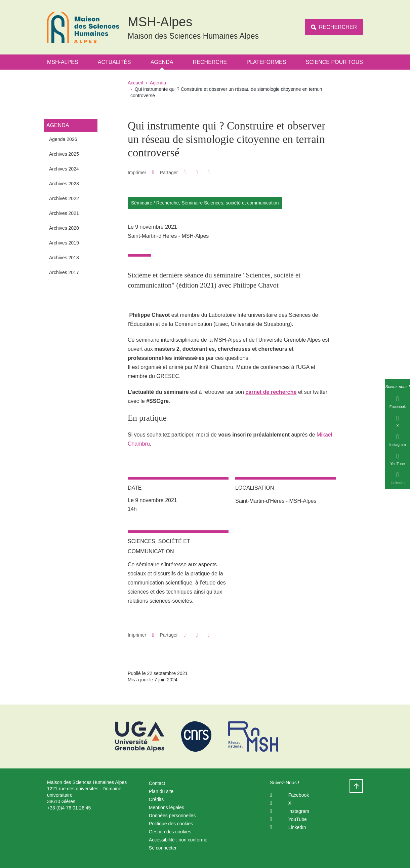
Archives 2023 (64, 184)
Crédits (156, 799)
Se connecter (163, 848)
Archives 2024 (64, 169)
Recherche (210, 62)
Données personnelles (172, 816)
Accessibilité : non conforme (178, 840)
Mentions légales (167, 807)
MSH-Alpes (63, 62)
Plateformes (266, 62)
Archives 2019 (64, 243)
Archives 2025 (64, 154)
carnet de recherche (271, 392)
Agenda (162, 62)
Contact (157, 783)
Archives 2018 (64, 258)
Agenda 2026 (63, 139)
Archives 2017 (64, 272)
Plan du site (161, 791)
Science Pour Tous (334, 62)
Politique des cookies (171, 824)
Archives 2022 (64, 198)
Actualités (114, 62)
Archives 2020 (64, 228)
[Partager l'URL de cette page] (209, 173)
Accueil (135, 83)
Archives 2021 (64, 213)
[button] (185, 172)
